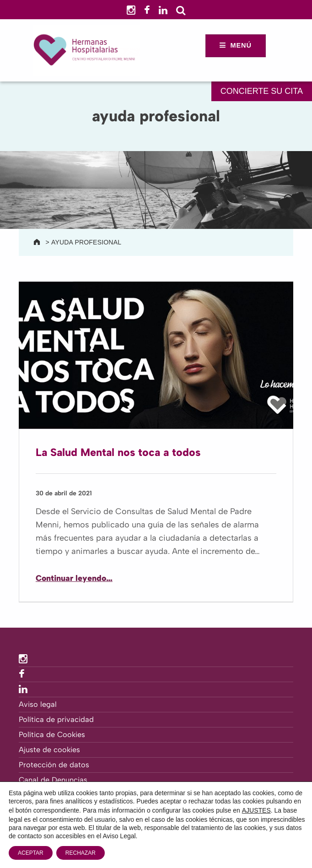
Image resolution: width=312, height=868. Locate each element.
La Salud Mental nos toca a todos (118, 452)
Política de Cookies (52, 735)
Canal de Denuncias (53, 780)
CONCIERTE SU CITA (262, 91)
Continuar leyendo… (74, 578)
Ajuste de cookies (49, 750)
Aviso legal (38, 704)
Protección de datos (54, 765)
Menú (241, 45)
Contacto (35, 795)
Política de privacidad (56, 719)
